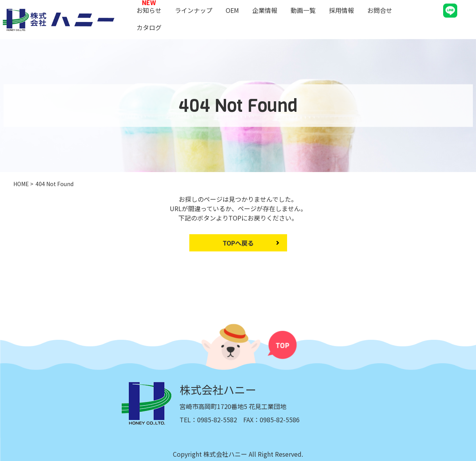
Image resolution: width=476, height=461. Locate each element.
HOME (21, 184)
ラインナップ (194, 10)
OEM (232, 10)
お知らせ (149, 10)
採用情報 (341, 10)
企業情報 (265, 10)
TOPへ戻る (238, 243)
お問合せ (380, 10)
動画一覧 (303, 10)
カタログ (149, 27)
